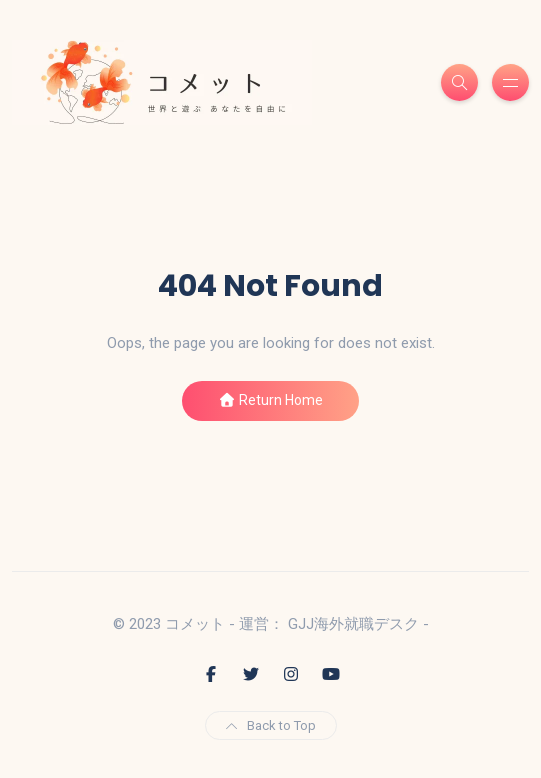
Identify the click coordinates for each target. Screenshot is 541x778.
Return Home (270, 400)
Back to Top (271, 725)
